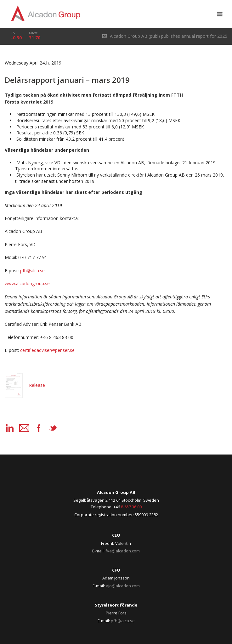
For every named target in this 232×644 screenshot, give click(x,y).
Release (25, 385)
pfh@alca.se (123, 621)
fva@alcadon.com (123, 551)
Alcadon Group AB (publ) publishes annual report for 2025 (164, 36)
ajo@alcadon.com (123, 586)
